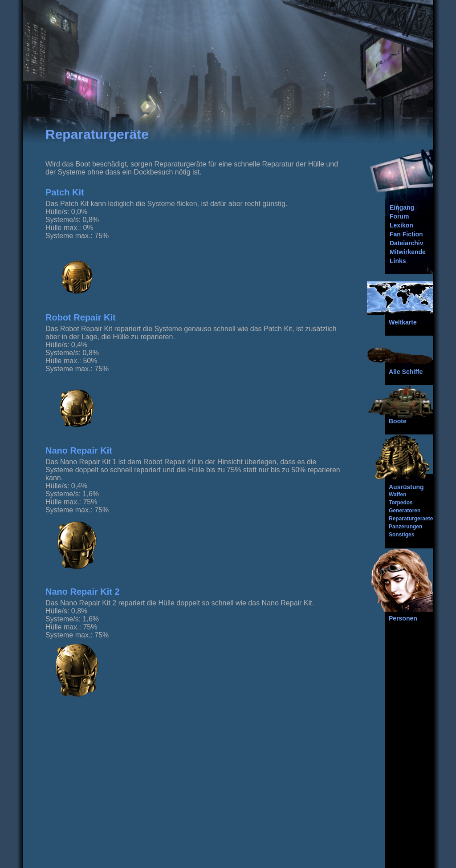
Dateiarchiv (406, 243)
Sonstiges (401, 535)
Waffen (398, 495)
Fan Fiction (406, 234)
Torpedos (401, 503)
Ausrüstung (406, 487)
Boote (398, 421)
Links (398, 261)
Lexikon (401, 225)
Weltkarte (403, 322)
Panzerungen (405, 527)
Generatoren (405, 511)
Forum (399, 216)
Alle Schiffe (406, 372)
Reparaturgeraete (411, 519)
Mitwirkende (408, 252)
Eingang (402, 207)
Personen (403, 618)
